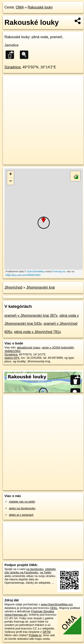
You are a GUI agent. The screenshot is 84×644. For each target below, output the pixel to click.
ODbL (54, 608)
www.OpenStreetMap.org (57, 604)
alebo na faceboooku (22, 508)
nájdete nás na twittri (22, 502)
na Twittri (46, 572)
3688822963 (12, 351)
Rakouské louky (40, 7)
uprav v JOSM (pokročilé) (58, 347)
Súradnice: (13, 67)
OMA (20, 7)
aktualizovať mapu (29, 347)
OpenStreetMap (36, 271)
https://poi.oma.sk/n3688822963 (23, 275)
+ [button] (11, 174)
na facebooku (35, 569)
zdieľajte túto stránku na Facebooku (30, 571)
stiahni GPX (12, 358)
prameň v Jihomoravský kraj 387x (31, 316)
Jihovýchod (13, 287)
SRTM (47, 632)
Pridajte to (35, 635)
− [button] (11, 181)
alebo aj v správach (21, 515)
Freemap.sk (59, 271)
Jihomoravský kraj (41, 287)
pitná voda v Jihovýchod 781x (38, 332)
